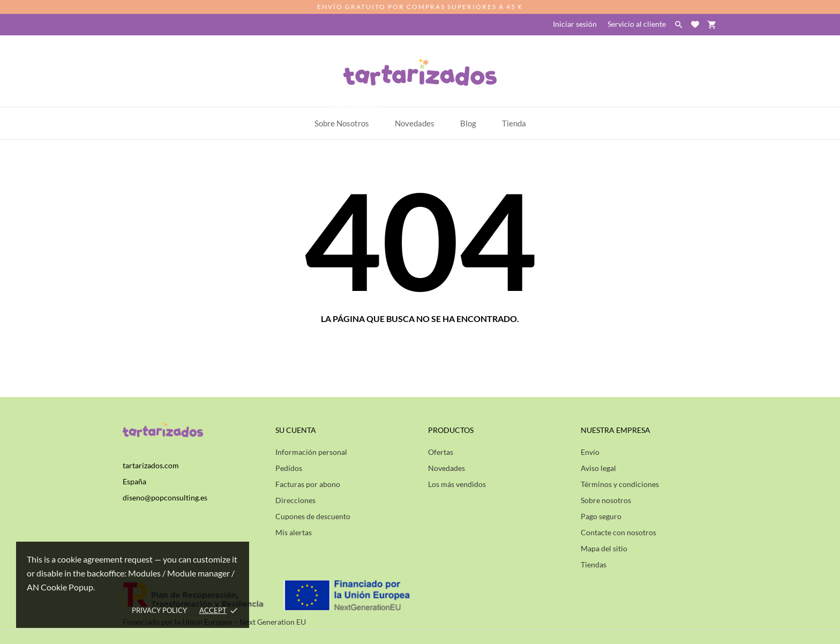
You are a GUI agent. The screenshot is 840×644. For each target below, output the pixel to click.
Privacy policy (159, 610)
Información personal (311, 452)
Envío (590, 452)
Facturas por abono (308, 484)
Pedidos (289, 468)
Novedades (447, 468)
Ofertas (441, 452)
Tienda (514, 123)
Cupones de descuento (313, 516)
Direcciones (295, 500)
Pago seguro (601, 516)
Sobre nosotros (606, 500)
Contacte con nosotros (618, 532)
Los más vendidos (457, 484)
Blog (468, 123)
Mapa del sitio (604, 548)
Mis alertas (294, 532)
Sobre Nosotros (347, 118)
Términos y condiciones (620, 484)
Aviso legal (598, 468)
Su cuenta (296, 430)
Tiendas (594, 564)
